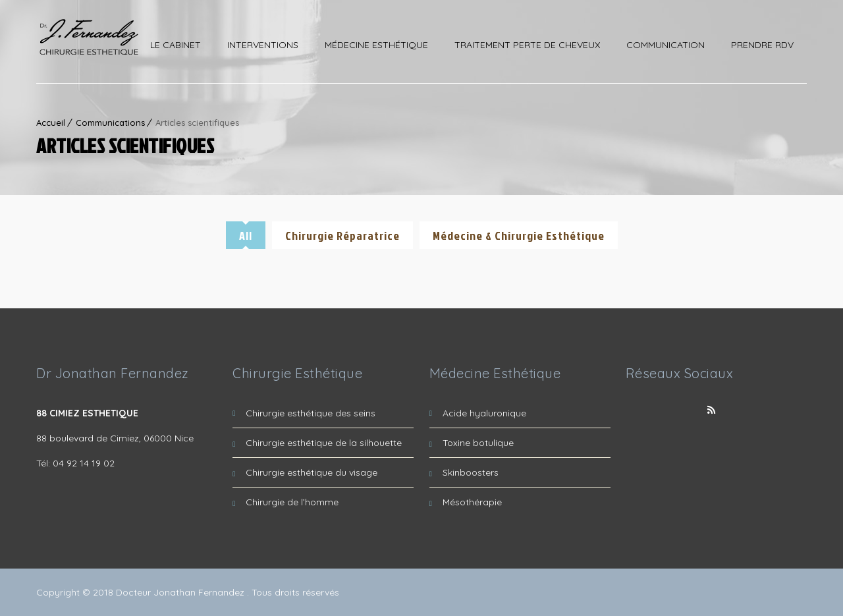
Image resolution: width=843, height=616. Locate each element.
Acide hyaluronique (484, 413)
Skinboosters (471, 472)
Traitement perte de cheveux (527, 45)
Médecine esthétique (376, 45)
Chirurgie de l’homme (292, 502)
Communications (110, 123)
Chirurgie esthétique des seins (311, 413)
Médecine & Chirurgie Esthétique (519, 236)
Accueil (51, 123)
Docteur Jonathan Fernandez (181, 592)
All (246, 236)
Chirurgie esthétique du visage (312, 472)
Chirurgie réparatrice (342, 236)
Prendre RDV (762, 45)
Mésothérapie (472, 502)
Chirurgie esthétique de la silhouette (324, 443)
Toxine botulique (478, 443)
